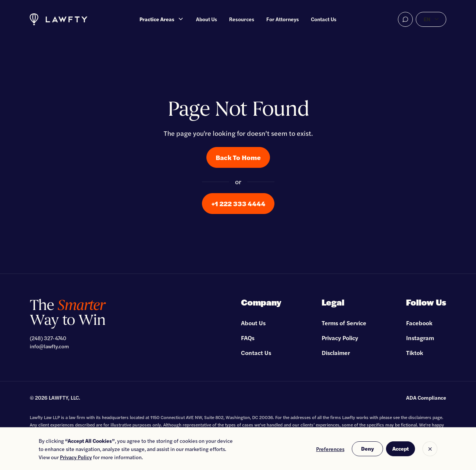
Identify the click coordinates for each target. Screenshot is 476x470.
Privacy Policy (340, 338)
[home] (59, 19)
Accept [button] (401, 448)
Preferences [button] (330, 449)
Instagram (420, 338)
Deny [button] (367, 448)
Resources (242, 19)
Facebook (419, 323)
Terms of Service (344, 323)
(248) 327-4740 (48, 338)
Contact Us (324, 19)
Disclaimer (336, 353)
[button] (162, 19)
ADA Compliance (426, 397)
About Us (207, 19)
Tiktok (415, 353)
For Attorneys (283, 19)
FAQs (248, 338)
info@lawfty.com (49, 346)
